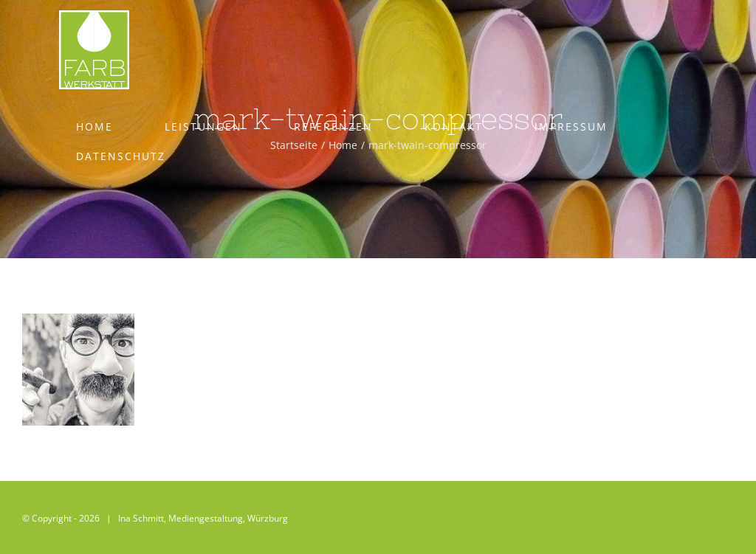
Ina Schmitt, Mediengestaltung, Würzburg (203, 518)
